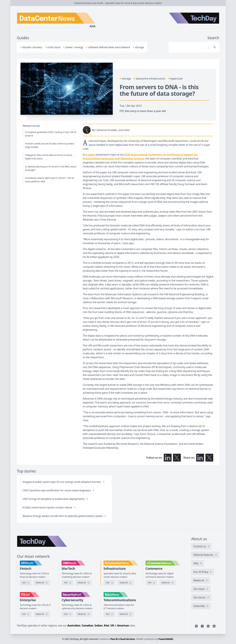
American (123, 625)
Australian (74, 625)
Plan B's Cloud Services (123, 639)
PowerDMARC (166, 639)
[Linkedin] (196, 626)
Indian (99, 625)
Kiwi (107, 625)
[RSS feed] (214, 626)
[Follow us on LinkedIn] (168, 458)
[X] (202, 626)
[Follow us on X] (177, 458)
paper (91, 155)
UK (112, 625)
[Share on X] (209, 458)
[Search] (191, 47)
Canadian (88, 625)
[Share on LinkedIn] (200, 458)
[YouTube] (208, 626)
